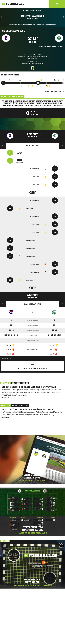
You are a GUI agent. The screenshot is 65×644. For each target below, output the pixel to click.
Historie (3, 303)
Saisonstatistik (32, 304)
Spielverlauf (33, 146)
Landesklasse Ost (43, 11)
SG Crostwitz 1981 (13, 31)
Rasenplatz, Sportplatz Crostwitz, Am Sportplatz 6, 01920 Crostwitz (36, 24)
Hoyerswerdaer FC (51, 46)
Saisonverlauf (62, 303)
